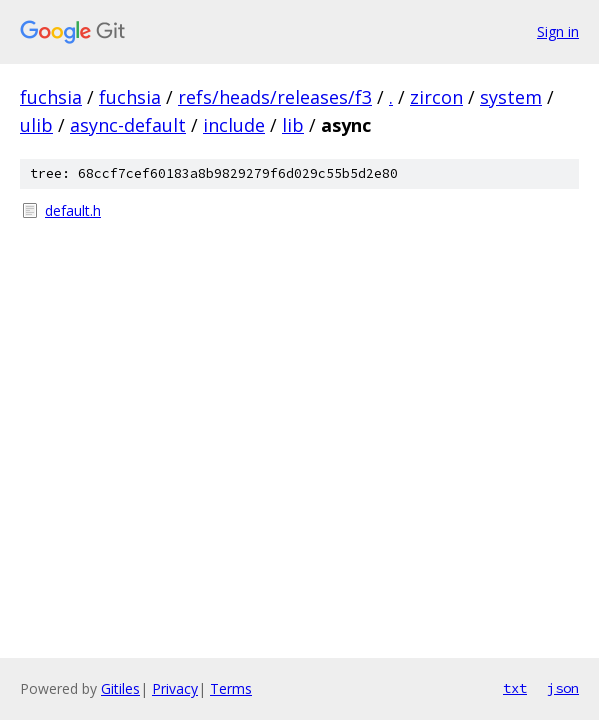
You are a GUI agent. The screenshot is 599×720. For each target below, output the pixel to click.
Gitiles (120, 688)
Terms (231, 688)
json (563, 688)
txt (515, 688)
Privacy (175, 688)
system (511, 97)
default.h (73, 210)
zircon (436, 97)
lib (293, 125)
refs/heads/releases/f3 (275, 97)
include (234, 125)
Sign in (558, 31)
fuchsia (51, 97)
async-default (128, 125)
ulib (36, 125)
